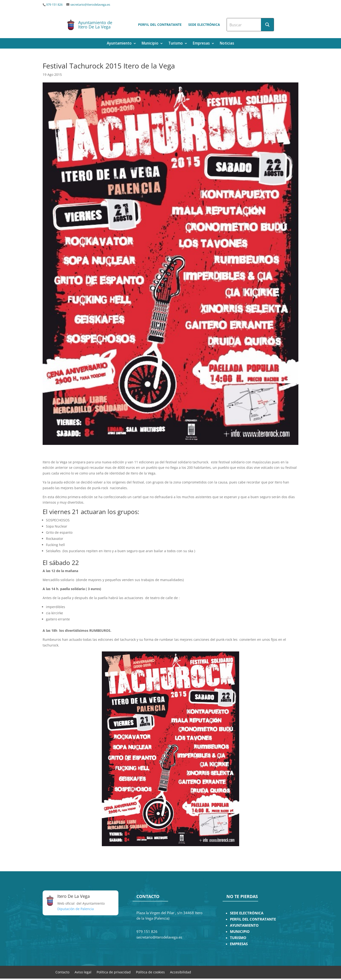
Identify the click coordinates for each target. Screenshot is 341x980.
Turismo (176, 44)
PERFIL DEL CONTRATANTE (253, 919)
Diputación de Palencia (76, 909)
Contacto (62, 972)
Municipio (150, 44)
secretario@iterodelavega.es (90, 5)
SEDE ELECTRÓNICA (247, 913)
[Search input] (244, 25)
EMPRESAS (239, 944)
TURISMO (238, 938)
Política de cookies (150, 972)
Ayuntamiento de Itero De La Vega (95, 25)
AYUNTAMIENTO (244, 925)
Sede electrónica (204, 25)
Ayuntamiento (119, 44)
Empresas (201, 44)
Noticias (227, 44)
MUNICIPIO (240, 932)
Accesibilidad (181, 972)
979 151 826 (54, 5)
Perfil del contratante (160, 25)
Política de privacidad (114, 972)
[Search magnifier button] (267, 25)
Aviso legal (83, 972)
